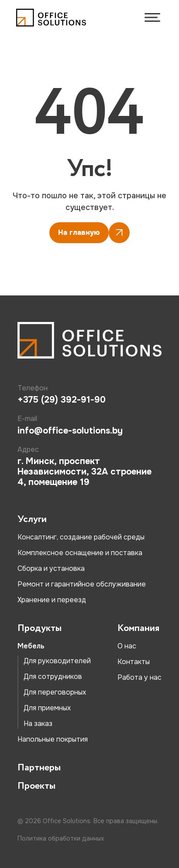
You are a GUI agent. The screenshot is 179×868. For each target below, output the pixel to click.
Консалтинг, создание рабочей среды (81, 537)
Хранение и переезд (52, 600)
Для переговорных (55, 692)
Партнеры (39, 768)
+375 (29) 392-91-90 (62, 400)
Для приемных (47, 708)
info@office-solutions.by (70, 431)
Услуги (32, 519)
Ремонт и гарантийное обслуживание (82, 584)
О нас (127, 646)
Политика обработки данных (61, 839)
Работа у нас (139, 677)
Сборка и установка (51, 568)
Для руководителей (57, 661)
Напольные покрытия (53, 739)
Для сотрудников (53, 676)
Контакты (134, 662)
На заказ (38, 724)
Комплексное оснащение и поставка (80, 553)
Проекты (36, 786)
